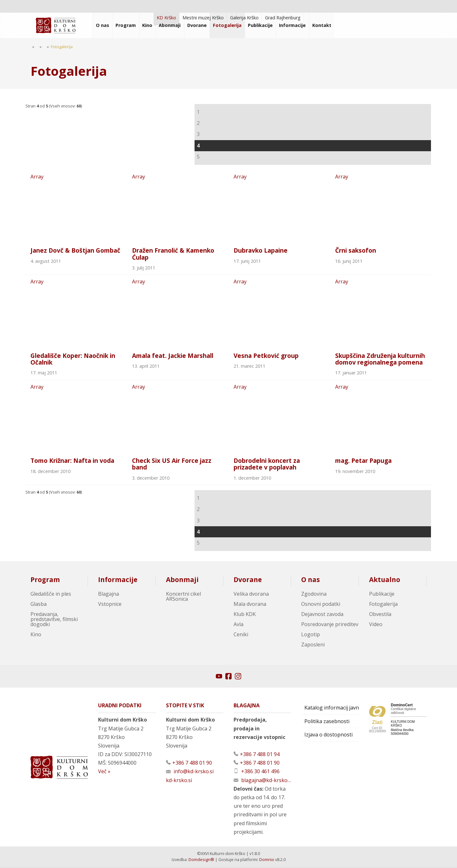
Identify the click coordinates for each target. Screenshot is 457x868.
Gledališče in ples (51, 595)
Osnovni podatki (321, 605)
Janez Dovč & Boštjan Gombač (75, 251)
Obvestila (380, 615)
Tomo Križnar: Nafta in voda (72, 462)
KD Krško (166, 18)
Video (376, 625)
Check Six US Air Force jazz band (172, 465)
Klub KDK (245, 615)
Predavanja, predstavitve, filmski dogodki (54, 620)
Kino (36, 636)
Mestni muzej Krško (203, 18)
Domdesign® (201, 861)
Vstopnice (110, 605)
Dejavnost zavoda (322, 615)
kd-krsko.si (179, 781)
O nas (311, 581)
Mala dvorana (250, 605)
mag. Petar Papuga (363, 462)
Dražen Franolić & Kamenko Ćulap (173, 254)
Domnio (267, 861)
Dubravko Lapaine (261, 251)
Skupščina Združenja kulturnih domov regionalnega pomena (380, 360)
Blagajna (109, 595)
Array (76, 207)
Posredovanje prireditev (330, 625)
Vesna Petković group (266, 356)
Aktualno (385, 581)
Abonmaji (182, 581)
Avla (238, 625)
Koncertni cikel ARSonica (183, 598)
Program (45, 581)
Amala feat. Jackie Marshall (173, 356)
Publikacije (382, 595)
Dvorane (248, 581)
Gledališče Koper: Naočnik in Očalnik (73, 360)
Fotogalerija (383, 605)
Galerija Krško (244, 18)
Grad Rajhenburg (283, 18)
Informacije (118, 581)
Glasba (39, 605)
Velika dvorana (251, 595)
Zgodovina (314, 595)
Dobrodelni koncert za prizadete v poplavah (267, 465)
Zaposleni (313, 646)
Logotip (311, 636)
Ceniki (241, 636)
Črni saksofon (356, 251)
